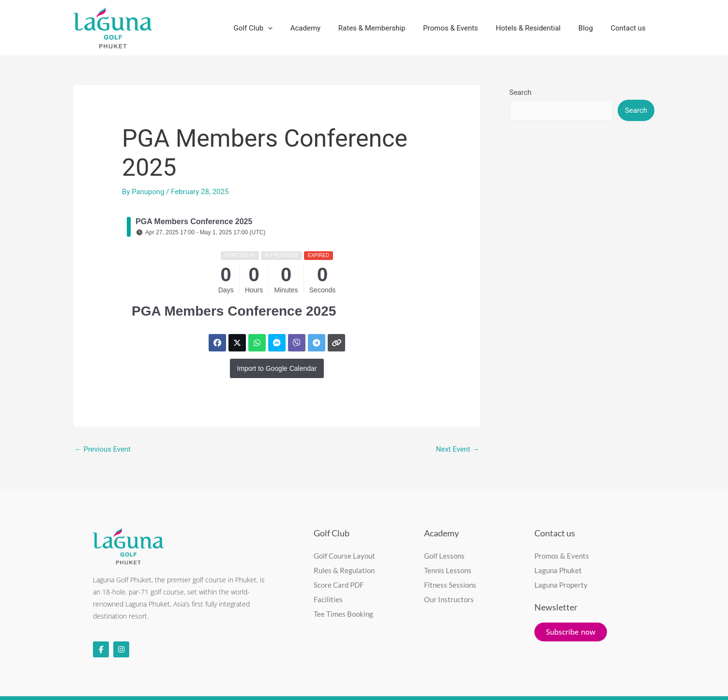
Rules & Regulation (344, 570)
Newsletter (556, 607)
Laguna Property (561, 585)
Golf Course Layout (344, 556)
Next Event (457, 449)
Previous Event (103, 449)
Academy (323, 28)
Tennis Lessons (448, 570)
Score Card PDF (339, 585)
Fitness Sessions (450, 585)
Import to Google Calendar (277, 368)
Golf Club (274, 28)
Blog (591, 28)
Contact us (630, 28)
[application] (289, 28)
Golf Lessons (444, 556)
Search (520, 92)
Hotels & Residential (536, 28)
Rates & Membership (387, 28)
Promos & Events (462, 28)
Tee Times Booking (343, 614)
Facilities (328, 599)
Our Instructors (449, 599)
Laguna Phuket (558, 570)
